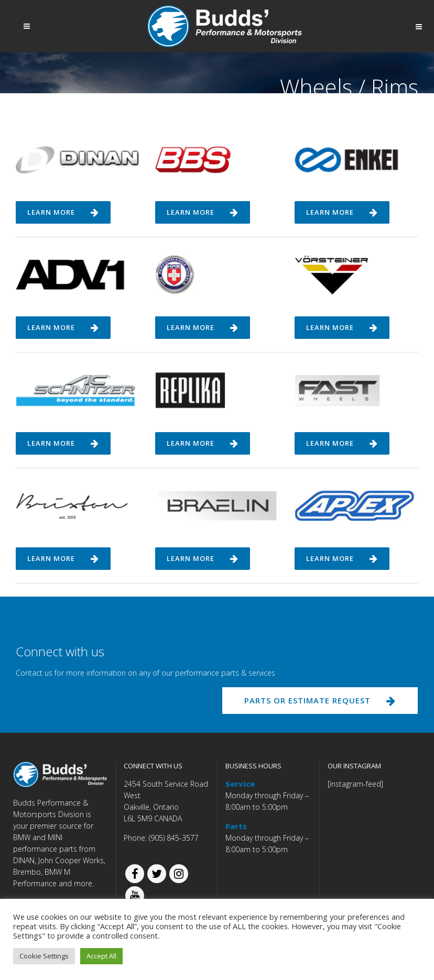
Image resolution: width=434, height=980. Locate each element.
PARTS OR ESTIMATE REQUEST (320, 700)
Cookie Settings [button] (44, 956)
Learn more (63, 212)
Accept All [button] (101, 956)
